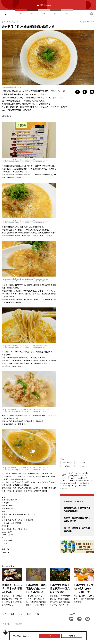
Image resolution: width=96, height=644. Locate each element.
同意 (49, 636)
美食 (32, 13)
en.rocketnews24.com (12, 87)
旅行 (21, 13)
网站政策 (18, 624)
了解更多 (72, 636)
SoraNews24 (7, 116)
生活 (67, 13)
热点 (55, 13)
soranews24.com (67, 488)
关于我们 (6, 624)
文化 (44, 13)
